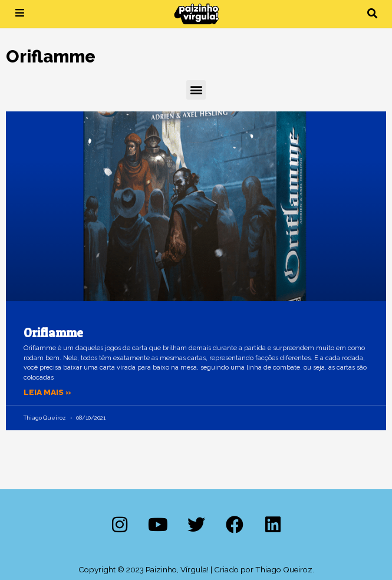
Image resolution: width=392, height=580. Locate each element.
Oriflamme (53, 333)
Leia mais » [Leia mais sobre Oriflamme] (47, 392)
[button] (372, 14)
